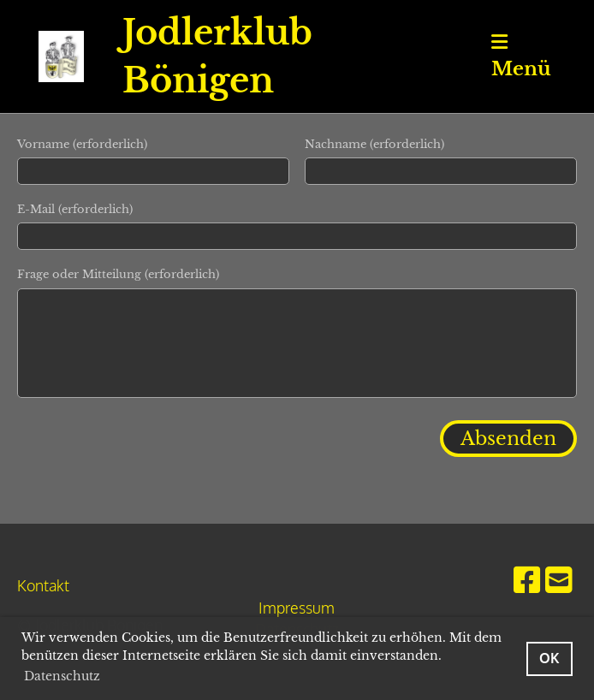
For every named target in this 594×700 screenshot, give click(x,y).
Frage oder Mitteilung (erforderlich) (118, 274)
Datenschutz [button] (62, 676)
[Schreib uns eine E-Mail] (559, 579)
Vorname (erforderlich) (82, 144)
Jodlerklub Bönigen (217, 56)
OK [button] (549, 658)
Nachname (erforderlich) (374, 144)
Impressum (297, 608)
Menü (521, 56)
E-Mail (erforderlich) (75, 209)
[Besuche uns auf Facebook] (527, 579)
